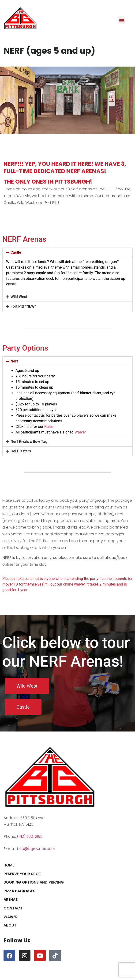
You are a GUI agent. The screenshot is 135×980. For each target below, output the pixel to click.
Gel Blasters (21, 451)
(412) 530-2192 (30, 836)
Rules (49, 427)
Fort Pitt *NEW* (23, 306)
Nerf (14, 361)
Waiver (80, 432)
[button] (122, 20)
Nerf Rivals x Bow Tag (29, 442)
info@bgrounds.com (36, 849)
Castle (16, 252)
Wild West (19, 297)
